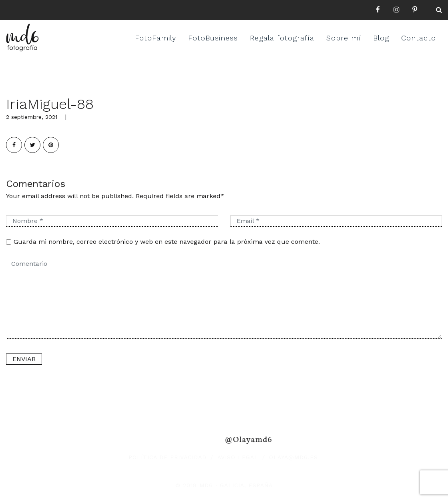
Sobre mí (344, 38)
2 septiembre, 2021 (32, 117)
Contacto (419, 38)
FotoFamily (156, 38)
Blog (381, 38)
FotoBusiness (213, 38)
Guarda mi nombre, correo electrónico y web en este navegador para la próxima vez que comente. (167, 242)
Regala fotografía (282, 38)
